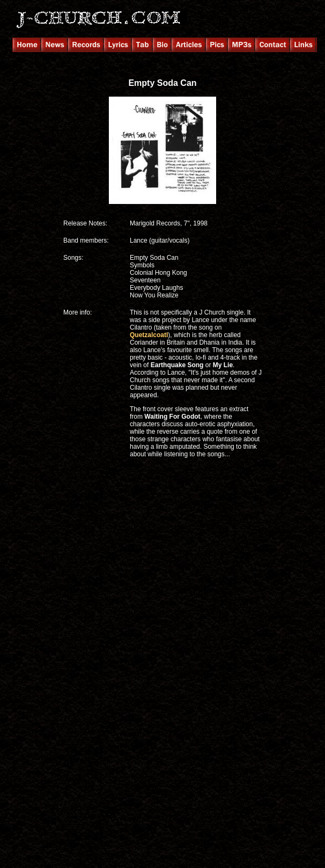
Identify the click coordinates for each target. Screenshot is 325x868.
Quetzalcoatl (149, 335)
